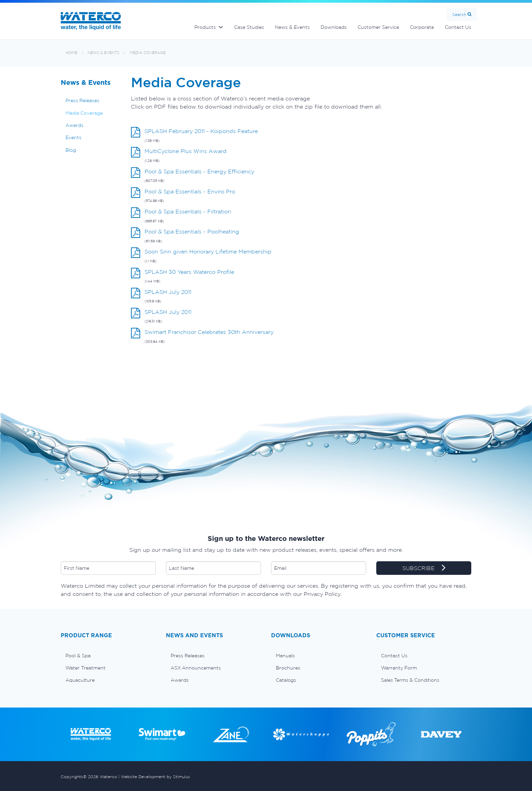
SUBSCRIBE (424, 568)
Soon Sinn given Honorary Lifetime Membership (208, 251)
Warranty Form (399, 668)
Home (72, 53)
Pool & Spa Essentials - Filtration (188, 211)
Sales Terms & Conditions (410, 680)
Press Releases (82, 100)
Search (459, 14)
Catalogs (286, 680)
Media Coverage (148, 53)
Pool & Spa (78, 656)
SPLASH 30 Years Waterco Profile (189, 272)
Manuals (285, 656)
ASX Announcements (196, 668)
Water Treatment (85, 668)
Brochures (288, 668)
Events (73, 137)
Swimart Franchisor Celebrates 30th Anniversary (209, 332)
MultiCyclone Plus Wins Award (186, 151)
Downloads (334, 27)
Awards (74, 125)
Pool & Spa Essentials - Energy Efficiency (199, 171)
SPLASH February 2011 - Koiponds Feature (201, 131)
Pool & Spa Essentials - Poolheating (192, 231)
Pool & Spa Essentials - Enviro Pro (190, 191)
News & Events (292, 27)
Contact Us (458, 27)
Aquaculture (80, 680)
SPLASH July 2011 (168, 292)
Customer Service (378, 27)
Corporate (422, 27)
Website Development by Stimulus (155, 777)
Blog (71, 150)
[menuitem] (108, 656)
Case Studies (249, 27)
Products (205, 27)
